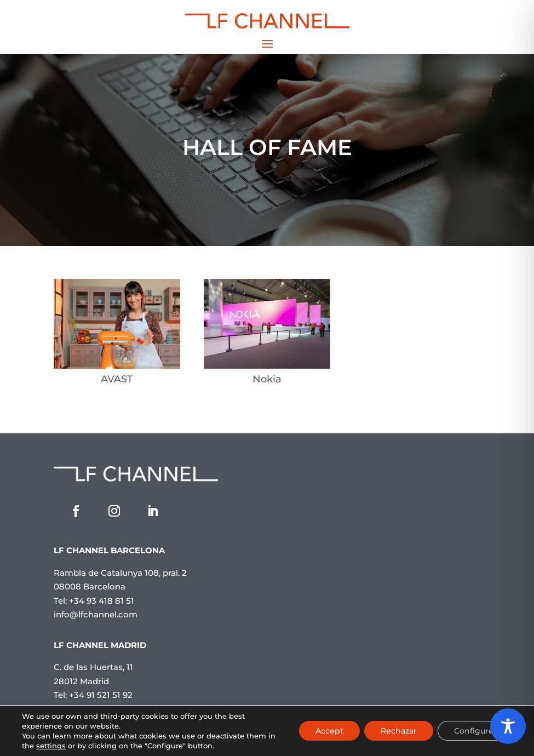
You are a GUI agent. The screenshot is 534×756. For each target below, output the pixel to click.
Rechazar (399, 731)
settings (51, 746)
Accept (329, 731)
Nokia (267, 379)
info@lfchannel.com (96, 614)
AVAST (117, 379)
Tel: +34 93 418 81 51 (94, 601)
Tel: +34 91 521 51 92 (93, 695)
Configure (474, 731)
